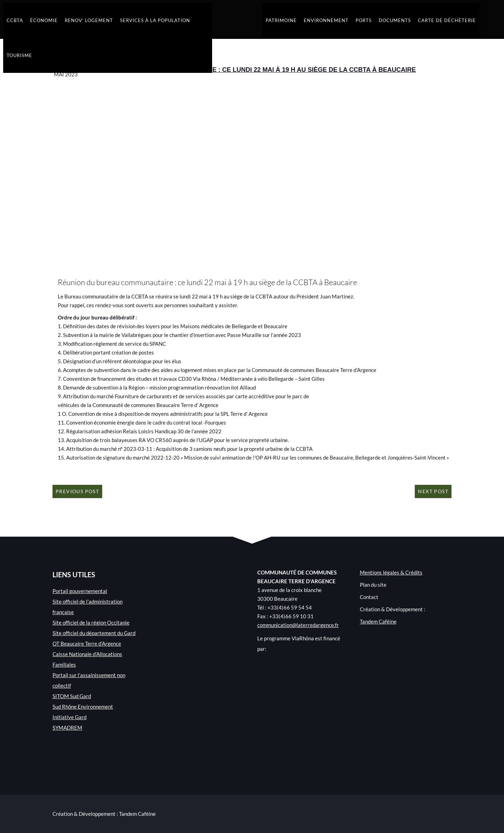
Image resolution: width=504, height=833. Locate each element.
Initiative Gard (69, 717)
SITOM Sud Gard (72, 696)
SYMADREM (67, 728)
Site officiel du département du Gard (94, 633)
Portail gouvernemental (80, 591)
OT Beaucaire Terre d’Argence (87, 643)
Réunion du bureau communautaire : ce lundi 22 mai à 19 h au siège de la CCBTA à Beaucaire (253, 70)
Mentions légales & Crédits (391, 572)
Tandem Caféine (378, 621)
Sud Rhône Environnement (83, 707)
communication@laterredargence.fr (298, 625)
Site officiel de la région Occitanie (91, 622)
